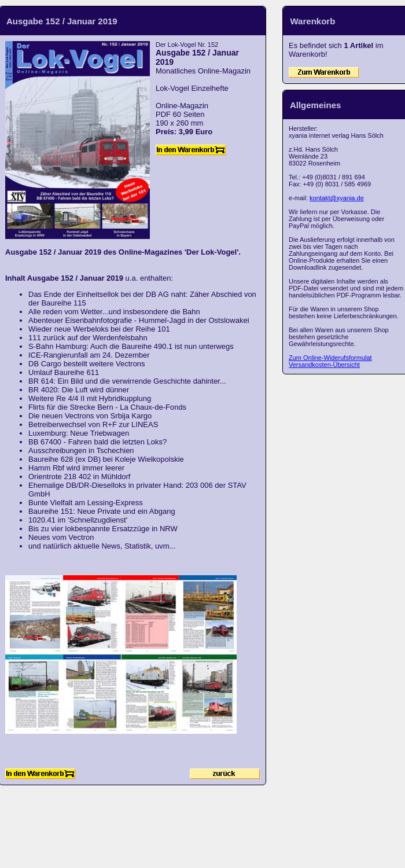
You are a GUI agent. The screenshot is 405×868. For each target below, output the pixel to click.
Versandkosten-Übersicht (324, 365)
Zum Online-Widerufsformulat (330, 358)
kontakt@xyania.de (337, 198)
